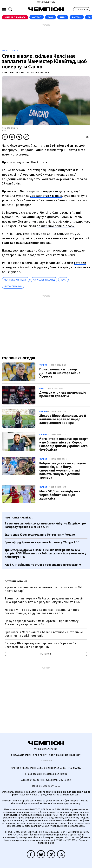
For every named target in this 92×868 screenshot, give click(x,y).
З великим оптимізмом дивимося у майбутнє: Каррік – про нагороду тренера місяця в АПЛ (45, 525)
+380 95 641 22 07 (51, 786)
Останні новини (16, 581)
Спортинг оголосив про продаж (62, 250)
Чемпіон (6, 51)
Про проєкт (40, 755)
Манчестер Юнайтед (44, 280)
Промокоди (46, 761)
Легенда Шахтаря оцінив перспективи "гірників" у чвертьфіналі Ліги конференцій (40, 645)
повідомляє (21, 162)
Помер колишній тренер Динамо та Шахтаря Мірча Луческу (60, 373)
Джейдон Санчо (13, 286)
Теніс (63, 17)
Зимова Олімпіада (15, 17)
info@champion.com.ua (55, 774)
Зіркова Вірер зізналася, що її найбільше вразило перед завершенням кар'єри (63, 419)
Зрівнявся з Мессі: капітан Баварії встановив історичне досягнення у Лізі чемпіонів (44, 634)
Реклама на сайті (21, 755)
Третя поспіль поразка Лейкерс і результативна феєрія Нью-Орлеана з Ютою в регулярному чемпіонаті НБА (44, 600)
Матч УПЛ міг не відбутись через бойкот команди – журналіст (60, 495)
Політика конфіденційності (65, 755)
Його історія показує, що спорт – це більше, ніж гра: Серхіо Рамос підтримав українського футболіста (64, 444)
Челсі (63, 280)
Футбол (37, 17)
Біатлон (77, 17)
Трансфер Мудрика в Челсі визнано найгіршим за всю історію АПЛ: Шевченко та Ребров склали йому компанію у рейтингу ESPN (45, 554)
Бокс (50, 17)
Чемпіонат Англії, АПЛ (16, 280)
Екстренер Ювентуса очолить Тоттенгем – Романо (40, 535)
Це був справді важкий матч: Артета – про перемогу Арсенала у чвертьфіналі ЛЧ (42, 623)
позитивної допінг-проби (56, 226)
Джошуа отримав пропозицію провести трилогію (63, 394)
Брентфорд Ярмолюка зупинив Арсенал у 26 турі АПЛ (42, 542)
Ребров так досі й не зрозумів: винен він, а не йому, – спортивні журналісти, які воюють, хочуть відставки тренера (63, 470)
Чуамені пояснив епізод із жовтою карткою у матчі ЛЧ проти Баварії (43, 589)
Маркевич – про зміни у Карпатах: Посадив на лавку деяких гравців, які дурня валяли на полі (42, 612)
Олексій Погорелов (13, 72)
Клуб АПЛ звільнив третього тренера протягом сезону (43, 565)
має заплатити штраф (46, 196)
